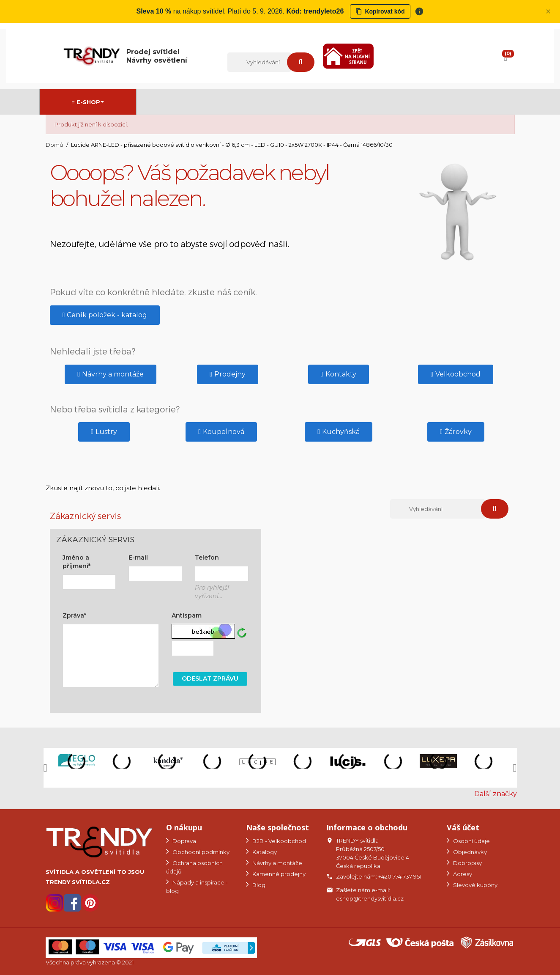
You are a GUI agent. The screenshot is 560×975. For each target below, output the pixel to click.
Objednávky (469, 852)
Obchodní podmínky (200, 852)
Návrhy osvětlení (157, 60)
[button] (105, 315)
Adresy (462, 874)
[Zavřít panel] (548, 11)
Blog (258, 885)
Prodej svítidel (153, 52)
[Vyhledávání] (259, 62)
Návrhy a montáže (277, 863)
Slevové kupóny (475, 885)
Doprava (184, 841)
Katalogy (264, 852)
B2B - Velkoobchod (279, 841)
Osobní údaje (471, 841)
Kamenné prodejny (278, 874)
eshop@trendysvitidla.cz (370, 898)
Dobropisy (467, 863)
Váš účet (463, 827)
